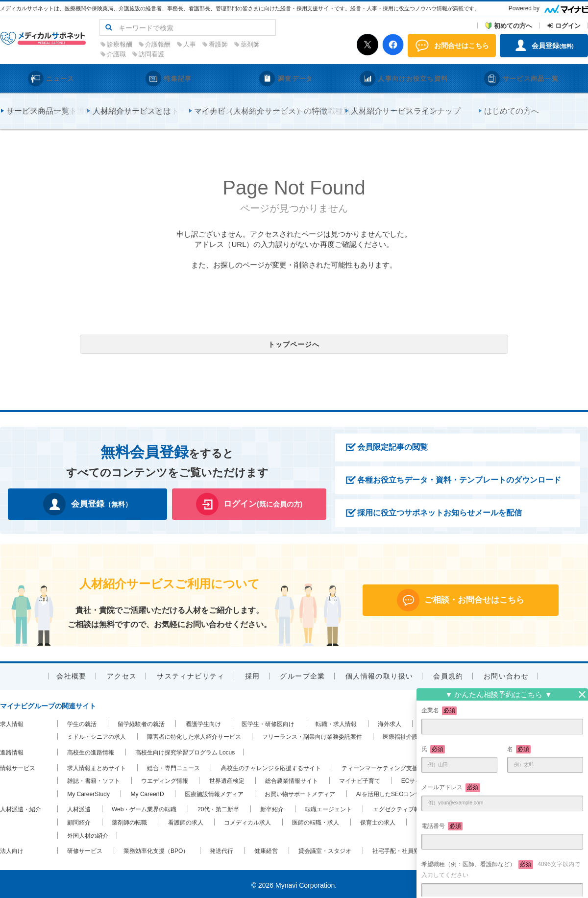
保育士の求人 (378, 820)
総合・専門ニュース (173, 766)
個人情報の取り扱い (380, 674)
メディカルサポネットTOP (35, 103)
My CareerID (147, 792)
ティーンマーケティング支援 (380, 766)
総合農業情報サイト (292, 778)
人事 (252, 44)
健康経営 (266, 849)
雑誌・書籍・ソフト (94, 778)
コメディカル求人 (247, 820)
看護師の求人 (186, 820)
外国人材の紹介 (88, 833)
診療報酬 (182, 44)
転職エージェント (328, 807)
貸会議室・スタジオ (325, 849)
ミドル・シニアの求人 (97, 735)
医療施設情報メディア (214, 792)
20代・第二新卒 (218, 807)
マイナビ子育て (360, 778)
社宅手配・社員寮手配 (402, 849)
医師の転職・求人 (316, 820)
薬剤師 (312, 44)
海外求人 (390, 722)
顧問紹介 (79, 820)
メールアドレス (451, 788)
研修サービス (85, 849)
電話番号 (442, 826)
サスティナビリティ (191, 674)
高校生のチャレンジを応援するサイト (271, 766)
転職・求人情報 (336, 722)
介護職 (179, 54)
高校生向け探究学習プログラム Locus (185, 750)
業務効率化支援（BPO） (156, 849)
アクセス (122, 674)
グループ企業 (302, 674)
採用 (253, 674)
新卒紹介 (272, 807)
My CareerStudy (88, 792)
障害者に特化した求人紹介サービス (194, 735)
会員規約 (448, 674)
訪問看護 (214, 54)
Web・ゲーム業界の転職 (144, 807)
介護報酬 (220, 44)
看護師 (281, 44)
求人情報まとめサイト (97, 766)
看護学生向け (203, 722)
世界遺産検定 (227, 778)
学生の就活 (82, 722)
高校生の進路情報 (91, 750)
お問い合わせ (506, 674)
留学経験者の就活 (141, 722)
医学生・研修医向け (268, 722)
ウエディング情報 (165, 778)
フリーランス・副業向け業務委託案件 (312, 735)
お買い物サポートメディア (300, 792)
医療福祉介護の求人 (409, 735)
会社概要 (72, 674)
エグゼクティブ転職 (399, 807)
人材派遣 (79, 807)
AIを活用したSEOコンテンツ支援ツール (409, 792)
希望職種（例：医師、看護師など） (501, 869)
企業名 (439, 711)
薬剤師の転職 (129, 820)
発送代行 (221, 849)
